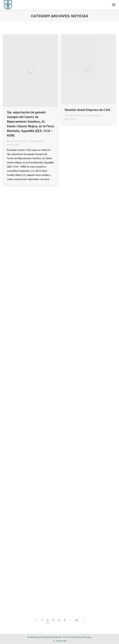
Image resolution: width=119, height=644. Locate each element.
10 (76, 620)
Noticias (23, 141)
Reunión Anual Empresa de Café (87, 110)
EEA (9, 141)
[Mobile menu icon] (114, 5)
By (37, 141)
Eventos (15, 141)
